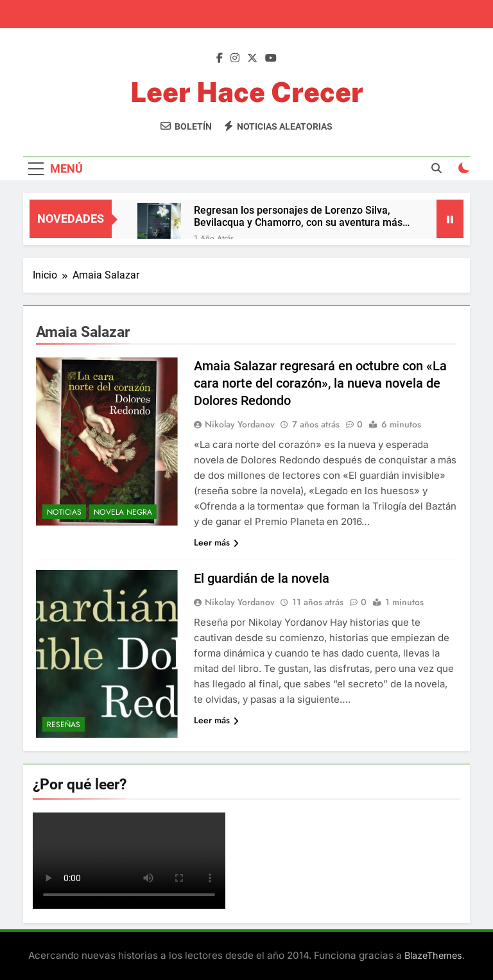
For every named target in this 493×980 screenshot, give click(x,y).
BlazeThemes (433, 955)
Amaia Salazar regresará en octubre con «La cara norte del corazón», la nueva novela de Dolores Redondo (320, 383)
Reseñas (64, 725)
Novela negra (123, 512)
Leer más (216, 542)
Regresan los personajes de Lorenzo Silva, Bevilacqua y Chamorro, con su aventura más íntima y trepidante (298, 216)
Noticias (64, 512)
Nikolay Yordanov (240, 424)
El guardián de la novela (262, 578)
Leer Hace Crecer (247, 92)
